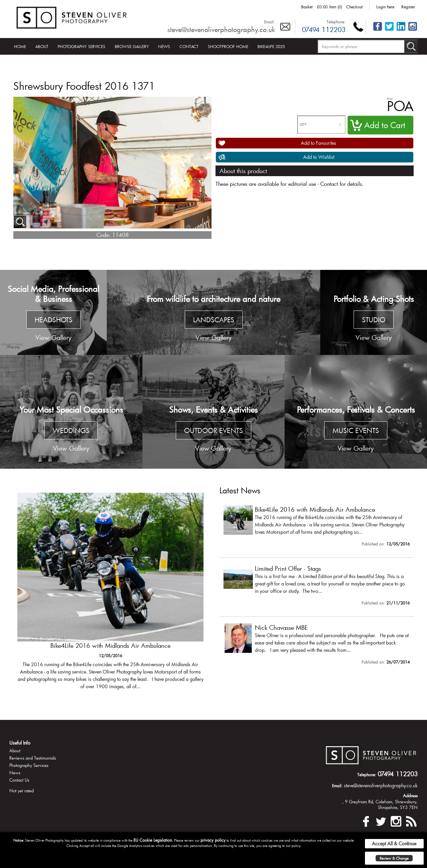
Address (410, 796)
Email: (270, 22)
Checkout (354, 7)
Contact (189, 46)
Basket (307, 7)
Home (20, 46)
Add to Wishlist (319, 157)
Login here (385, 7)
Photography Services (82, 46)
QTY (303, 125)
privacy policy (213, 840)
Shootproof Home (228, 46)
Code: (103, 235)
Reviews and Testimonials (33, 758)
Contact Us (19, 780)
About (42, 46)
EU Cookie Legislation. (153, 840)
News (164, 46)
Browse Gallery (132, 46)
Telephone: (336, 22)
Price (390, 99)
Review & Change (394, 858)
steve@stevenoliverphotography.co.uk (221, 29)
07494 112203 (324, 29)
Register (408, 7)
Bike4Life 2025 (271, 46)
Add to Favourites (319, 143)
